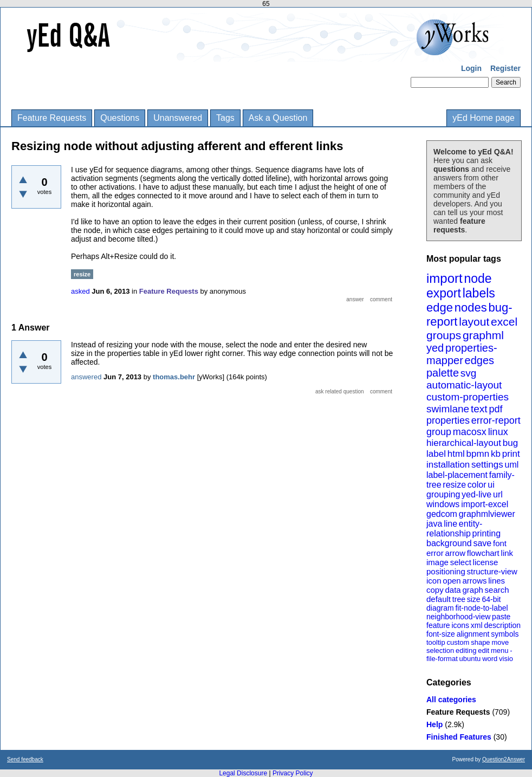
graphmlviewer (487, 514)
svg (469, 373)
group (439, 432)
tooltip (436, 642)
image (437, 562)
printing (486, 533)
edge (440, 307)
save (482, 543)
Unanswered (178, 118)
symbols (505, 634)
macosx (470, 432)
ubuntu (470, 659)
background (449, 543)
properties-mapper (462, 354)
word (490, 659)
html (456, 454)
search (497, 590)
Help (434, 724)
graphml (483, 335)
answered (86, 377)
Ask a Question (278, 118)
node (478, 279)
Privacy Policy (293, 773)
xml (477, 625)
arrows (474, 581)
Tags (225, 118)
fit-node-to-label (481, 608)
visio (506, 659)
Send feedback (25, 759)
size (474, 599)
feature (438, 625)
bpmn (478, 454)
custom (458, 642)
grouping (443, 494)
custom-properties (468, 397)
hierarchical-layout (464, 443)
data (453, 590)
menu (500, 650)
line (450, 524)
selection (440, 650)
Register (505, 68)
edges (480, 360)
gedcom (442, 514)
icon (434, 581)
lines (497, 581)
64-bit (491, 599)
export (444, 293)
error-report (496, 420)
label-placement (457, 475)
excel (504, 322)
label (436, 454)
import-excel (485, 504)
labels (479, 293)
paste (501, 617)
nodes (471, 307)
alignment (473, 634)
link (507, 553)
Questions (120, 118)
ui (491, 485)
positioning (446, 571)
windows (443, 504)
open (452, 581)
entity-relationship (454, 529)
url (498, 494)
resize (454, 485)
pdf (495, 409)
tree (459, 599)
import (445, 278)
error (435, 553)
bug (510, 443)
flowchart (483, 553)
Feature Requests (52, 118)
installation (448, 465)
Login (471, 68)
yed (435, 348)
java (434, 524)
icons (460, 625)
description (502, 625)
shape (480, 642)
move (500, 642)
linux (498, 432)
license (486, 562)
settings (487, 465)
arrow (455, 553)
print (511, 454)
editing (466, 650)
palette (443, 373)
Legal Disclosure (243, 773)
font (500, 543)
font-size (441, 634)
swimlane (448, 409)
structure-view (492, 571)
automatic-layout (464, 385)
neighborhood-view (458, 617)
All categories (451, 700)
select (461, 562)
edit (484, 650)
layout (474, 322)
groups (444, 335)
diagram (440, 608)
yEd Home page (484, 118)
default (439, 599)
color (477, 485)
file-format (442, 659)
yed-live (476, 494)
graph (472, 590)
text (479, 409)
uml (511, 465)
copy (435, 590)
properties (448, 420)
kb (496, 454)
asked (80, 291)
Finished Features (459, 737)
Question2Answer (504, 759)
